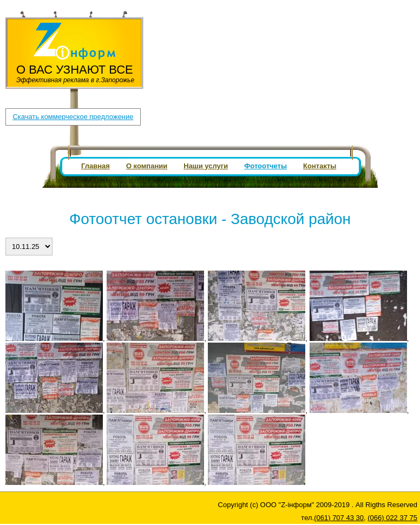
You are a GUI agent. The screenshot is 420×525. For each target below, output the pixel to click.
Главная (96, 166)
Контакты (320, 166)
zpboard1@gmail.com (191, 28)
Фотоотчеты (265, 166)
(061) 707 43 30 (180, 19)
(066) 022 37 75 (242, 19)
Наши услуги (206, 166)
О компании (147, 166)
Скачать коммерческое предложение (73, 117)
